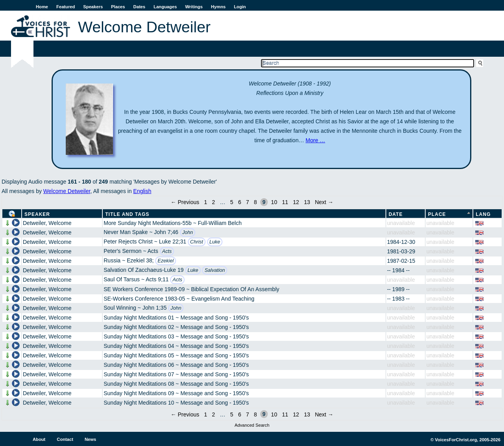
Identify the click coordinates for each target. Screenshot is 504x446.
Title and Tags (127, 214)
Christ (197, 242)
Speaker (37, 214)
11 (285, 202)
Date (396, 214)
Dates (139, 7)
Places (118, 7)
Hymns (218, 7)
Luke (215, 242)
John (188, 232)
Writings (194, 7)
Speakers (93, 7)
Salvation (215, 270)
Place (437, 214)
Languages (165, 7)
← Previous (185, 202)
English (142, 191)
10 (274, 202)
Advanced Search (252, 425)
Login (240, 7)
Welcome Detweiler (67, 191)
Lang (483, 214)
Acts (167, 251)
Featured (66, 7)
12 (296, 202)
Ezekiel (166, 261)
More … (315, 140)
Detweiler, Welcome (47, 223)
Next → (324, 202)
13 (307, 202)
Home (42, 7)
